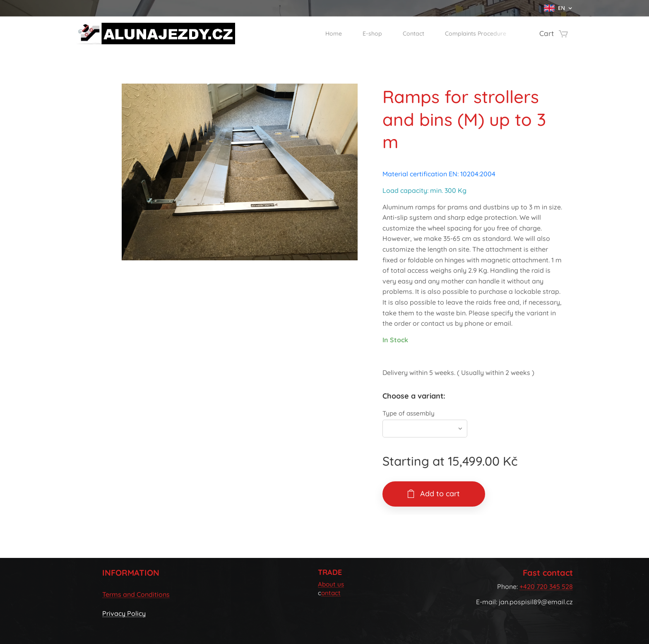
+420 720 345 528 (546, 586)
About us (331, 584)
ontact (331, 593)
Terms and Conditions (136, 594)
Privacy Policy (124, 614)
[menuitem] (313, 34)
